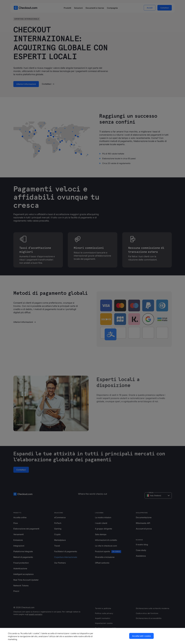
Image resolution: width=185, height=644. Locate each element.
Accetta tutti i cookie (141, 636)
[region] (92, 636)
